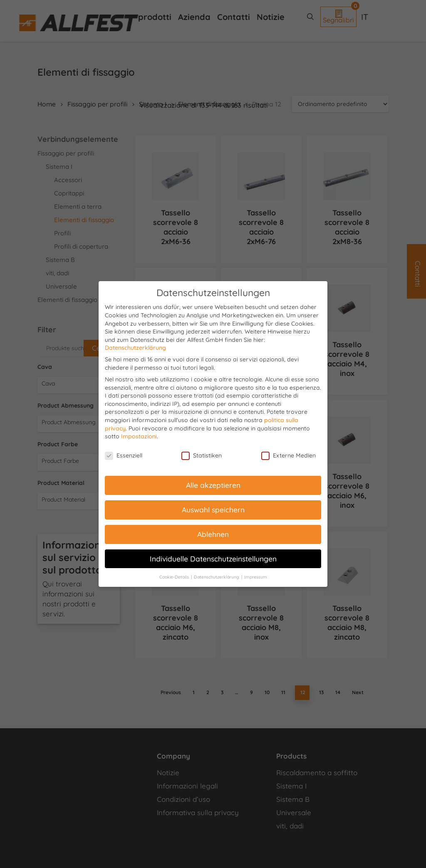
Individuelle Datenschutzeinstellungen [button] (213, 559)
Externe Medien (289, 456)
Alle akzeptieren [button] (213, 485)
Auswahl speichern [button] (213, 509)
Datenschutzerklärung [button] (217, 577)
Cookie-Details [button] (175, 577)
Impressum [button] (256, 577)
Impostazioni (139, 436)
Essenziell (124, 456)
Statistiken (202, 456)
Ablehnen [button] (213, 534)
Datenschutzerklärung (135, 348)
